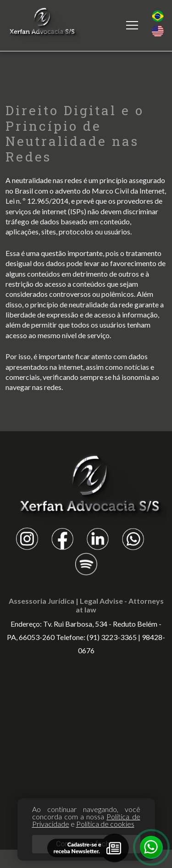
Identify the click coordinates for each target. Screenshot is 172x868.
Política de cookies (105, 824)
